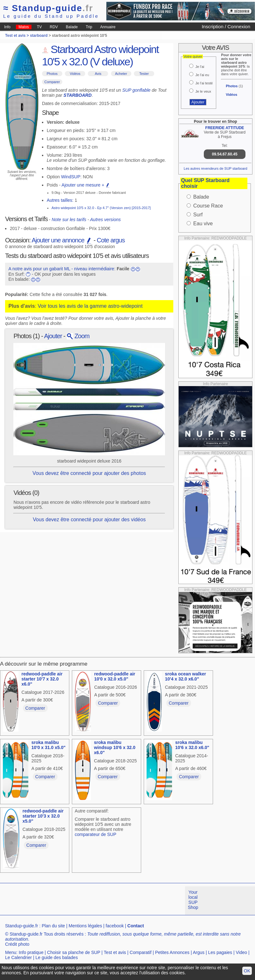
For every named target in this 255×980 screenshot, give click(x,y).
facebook (115, 926)
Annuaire (108, 27)
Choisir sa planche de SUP (74, 952)
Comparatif (141, 952)
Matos (24, 27)
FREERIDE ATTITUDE (225, 128)
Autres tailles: (60, 200)
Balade (72, 27)
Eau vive (203, 224)
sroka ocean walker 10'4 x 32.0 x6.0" (186, 676)
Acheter (121, 74)
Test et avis (115, 952)
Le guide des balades (57, 957)
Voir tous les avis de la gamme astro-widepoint (90, 306)
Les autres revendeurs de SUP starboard (216, 168)
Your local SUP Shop (193, 900)
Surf (198, 215)
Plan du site (53, 926)
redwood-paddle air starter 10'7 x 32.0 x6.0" (42, 679)
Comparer (52, 82)
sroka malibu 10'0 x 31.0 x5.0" (48, 745)
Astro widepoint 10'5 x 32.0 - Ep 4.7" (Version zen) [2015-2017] (101, 208)
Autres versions (105, 220)
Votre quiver (193, 56)
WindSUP (71, 177)
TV (39, 27)
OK (247, 971)
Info (7, 27)
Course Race (208, 206)
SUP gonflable (136, 90)
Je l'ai (200, 67)
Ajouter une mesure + (86, 185)
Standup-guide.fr (22, 926)
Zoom (78, 336)
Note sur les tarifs (69, 220)
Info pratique (31, 952)
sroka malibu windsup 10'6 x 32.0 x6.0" (115, 747)
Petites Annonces (172, 952)
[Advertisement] (116, 901)
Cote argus (111, 240)
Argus (199, 952)
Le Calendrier (18, 957)
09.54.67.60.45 (225, 154)
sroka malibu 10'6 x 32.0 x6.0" (192, 745)
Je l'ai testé (204, 83)
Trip (89, 27)
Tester (144, 74)
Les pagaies (220, 952)
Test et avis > (17, 36)
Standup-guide (48, 8)
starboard (39, 36)
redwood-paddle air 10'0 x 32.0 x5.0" (115, 676)
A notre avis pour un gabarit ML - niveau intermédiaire (62, 269)
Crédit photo (17, 944)
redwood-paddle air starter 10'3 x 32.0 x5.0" (43, 816)
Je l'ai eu (202, 75)
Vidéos (75, 74)
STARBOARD (78, 95)
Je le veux (203, 91)
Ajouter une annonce (62, 240)
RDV (54, 27)
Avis (98, 74)
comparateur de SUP (96, 834)
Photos (52, 74)
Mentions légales (85, 926)
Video (241, 952)
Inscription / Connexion (226, 26)
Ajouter (53, 336)
